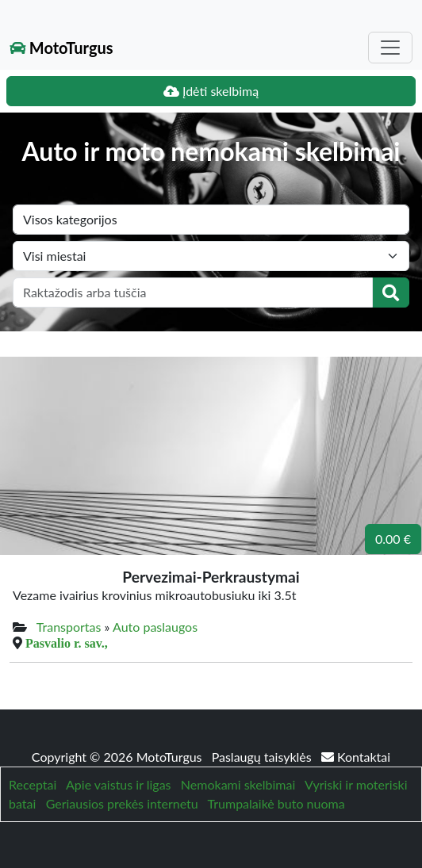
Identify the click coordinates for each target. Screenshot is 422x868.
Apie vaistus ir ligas (119, 784)
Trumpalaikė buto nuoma (276, 803)
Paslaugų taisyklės (263, 757)
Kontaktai (356, 757)
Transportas (69, 627)
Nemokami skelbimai (238, 784)
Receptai (33, 784)
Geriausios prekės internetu (122, 803)
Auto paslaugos (155, 627)
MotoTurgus (61, 48)
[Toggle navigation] (390, 48)
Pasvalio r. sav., (67, 643)
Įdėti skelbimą (211, 91)
